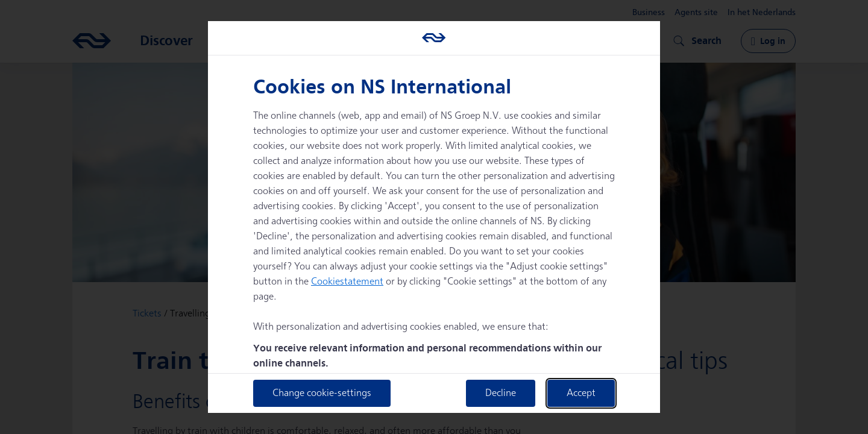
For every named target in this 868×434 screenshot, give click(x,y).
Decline (501, 393)
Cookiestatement (347, 282)
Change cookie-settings (322, 393)
